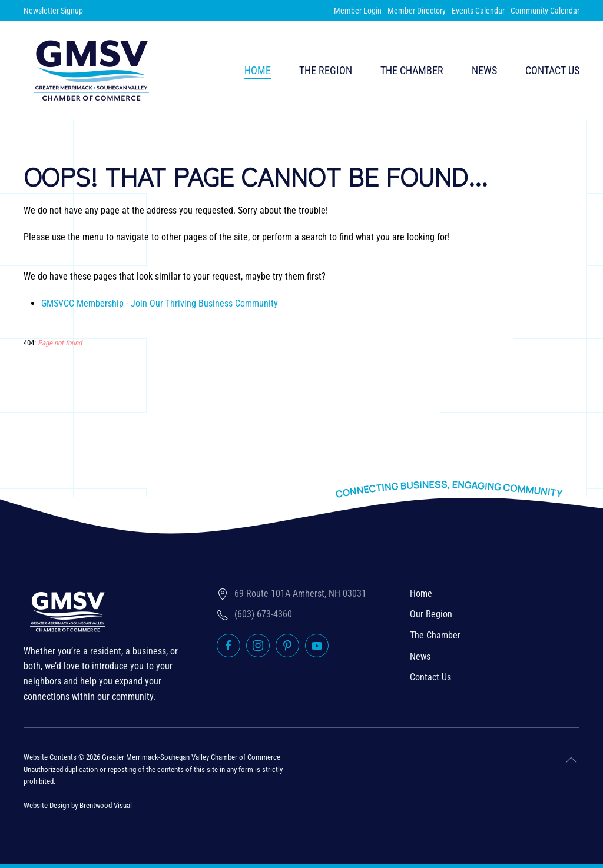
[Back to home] (91, 71)
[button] (571, 760)
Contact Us (552, 70)
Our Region (431, 614)
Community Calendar (545, 11)
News (484, 70)
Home (258, 70)
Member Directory (417, 11)
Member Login (358, 11)
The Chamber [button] (412, 70)
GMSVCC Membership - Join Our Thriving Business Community (160, 303)
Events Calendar (478, 11)
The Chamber (435, 635)
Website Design (47, 805)
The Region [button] (326, 70)
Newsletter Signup (53, 11)
